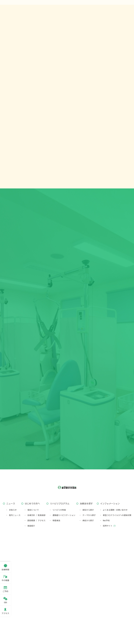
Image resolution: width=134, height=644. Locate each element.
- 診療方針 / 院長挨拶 (35, 617)
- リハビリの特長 (58, 612)
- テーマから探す (88, 617)
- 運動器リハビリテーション (63, 617)
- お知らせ (11, 612)
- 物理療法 (55, 622)
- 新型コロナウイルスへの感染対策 (116, 617)
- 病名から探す (87, 622)
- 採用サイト (106, 628)
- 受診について (32, 612)
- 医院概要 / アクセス (35, 622)
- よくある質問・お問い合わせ (114, 612)
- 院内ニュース (13, 617)
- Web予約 (105, 622)
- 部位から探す (87, 612)
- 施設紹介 (30, 628)
